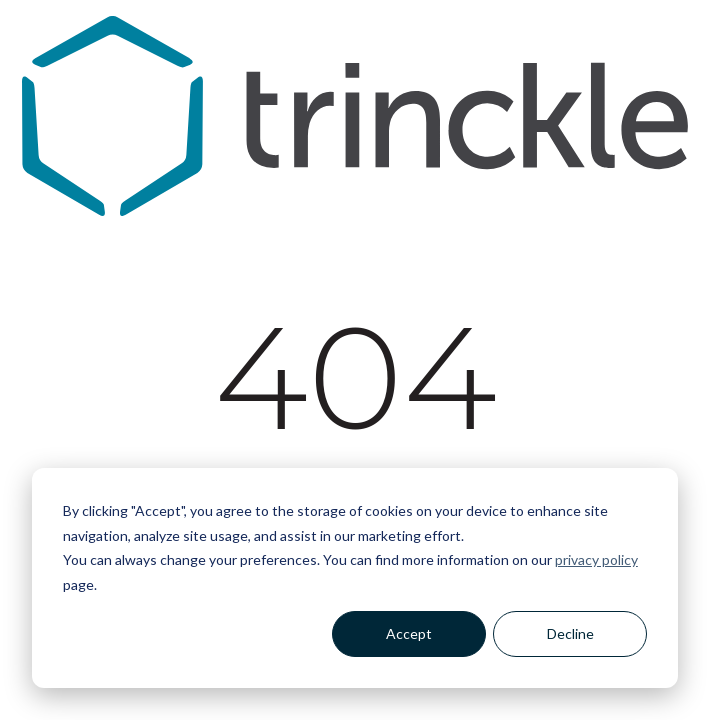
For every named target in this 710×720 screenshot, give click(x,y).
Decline (570, 633)
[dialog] (355, 578)
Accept (409, 633)
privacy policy (596, 559)
